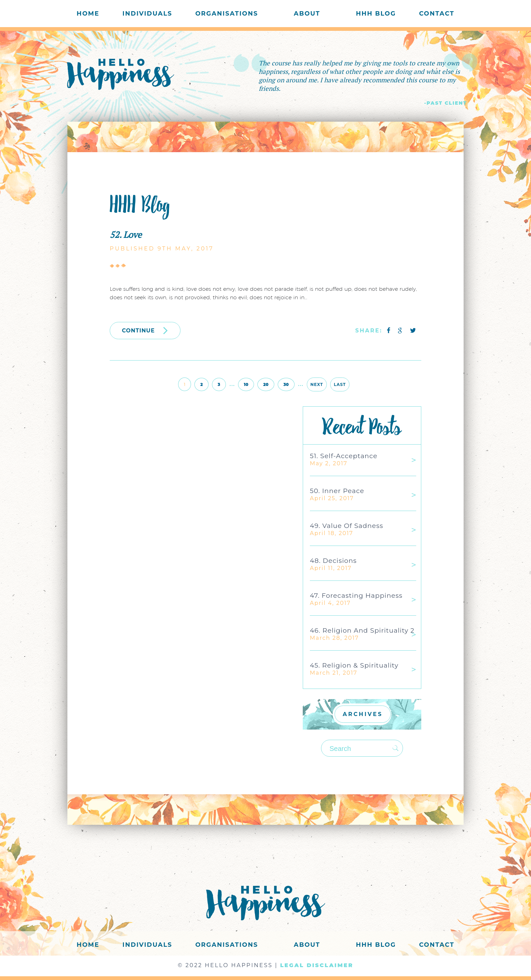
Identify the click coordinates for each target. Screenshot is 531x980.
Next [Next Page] (317, 384)
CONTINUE (145, 330)
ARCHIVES (363, 714)
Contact (437, 14)
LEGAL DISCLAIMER (317, 965)
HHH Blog (376, 14)
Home (88, 14)
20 (266, 384)
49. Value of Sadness (347, 526)
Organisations (227, 14)
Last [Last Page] (340, 384)
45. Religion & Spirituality (354, 665)
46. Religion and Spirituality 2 (362, 630)
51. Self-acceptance (344, 456)
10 (246, 384)
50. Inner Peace (337, 491)
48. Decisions (333, 561)
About (307, 14)
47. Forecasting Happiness (356, 596)
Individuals (147, 14)
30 (286, 384)
